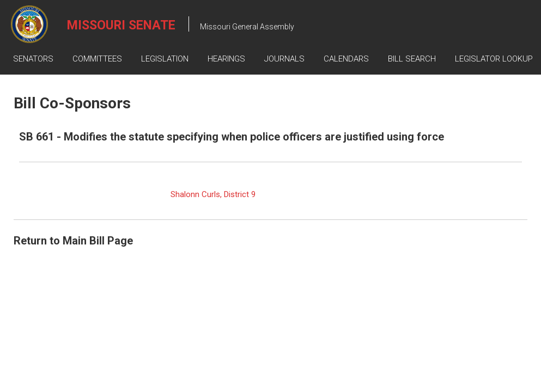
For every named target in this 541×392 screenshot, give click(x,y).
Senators (33, 59)
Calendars (346, 59)
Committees (97, 59)
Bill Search (412, 59)
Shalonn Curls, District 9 (213, 194)
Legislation (165, 59)
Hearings (226, 59)
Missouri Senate (121, 25)
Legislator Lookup (494, 59)
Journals (284, 59)
